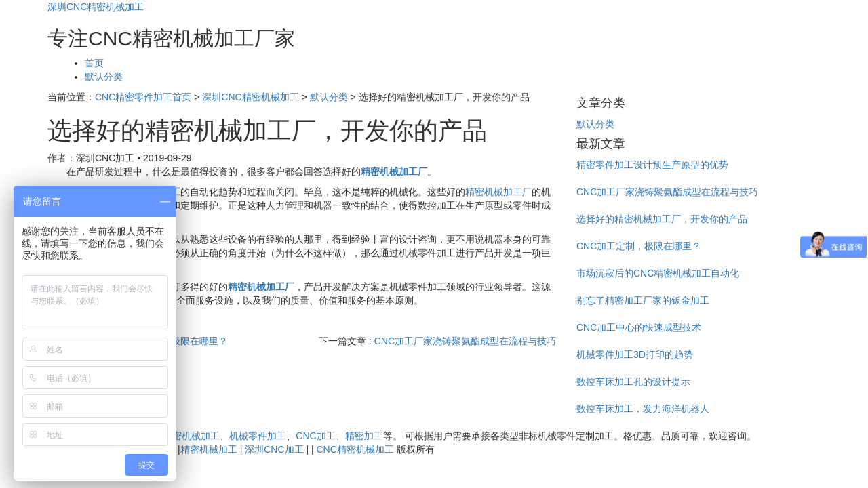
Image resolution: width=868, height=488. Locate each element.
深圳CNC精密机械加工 (96, 7)
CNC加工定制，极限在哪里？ (639, 246)
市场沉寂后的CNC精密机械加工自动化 (658, 273)
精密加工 (364, 436)
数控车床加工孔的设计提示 (633, 382)
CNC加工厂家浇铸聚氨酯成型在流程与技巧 (465, 341)
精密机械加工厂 (498, 192)
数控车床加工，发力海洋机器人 (643, 409)
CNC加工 (315, 436)
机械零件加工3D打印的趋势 (635, 354)
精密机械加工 (209, 449)
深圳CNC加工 (274, 449)
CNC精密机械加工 (181, 436)
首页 (94, 63)
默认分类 (104, 77)
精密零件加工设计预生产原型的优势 (652, 165)
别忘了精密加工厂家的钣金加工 (643, 300)
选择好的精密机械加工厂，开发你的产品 (662, 219)
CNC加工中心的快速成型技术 (639, 327)
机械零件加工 (258, 436)
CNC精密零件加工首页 (143, 97)
